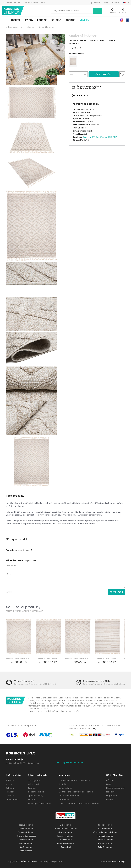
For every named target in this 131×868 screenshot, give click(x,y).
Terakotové (66, 847)
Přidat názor (116, 592)
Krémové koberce (105, 836)
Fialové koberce (65, 832)
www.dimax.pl (118, 861)
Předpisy (32, 788)
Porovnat (118, 13)
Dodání (32, 800)
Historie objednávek (116, 788)
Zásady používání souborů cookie (75, 780)
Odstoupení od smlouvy (40, 803)
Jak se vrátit (34, 784)
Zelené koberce (105, 847)
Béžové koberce (26, 825)
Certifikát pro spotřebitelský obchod (76, 792)
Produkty (110, 792)
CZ (128, 2)
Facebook (128, 20)
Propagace (112, 796)
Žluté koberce (65, 840)
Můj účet (99, 13)
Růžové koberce (105, 844)
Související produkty (23, 607)
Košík (127, 13)
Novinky (84, 20)
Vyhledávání (86, 11)
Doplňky (70, 20)
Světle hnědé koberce (26, 836)
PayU (95, 729)
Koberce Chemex (13, 11)
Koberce (16, 20)
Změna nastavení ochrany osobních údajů (79, 803)
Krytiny (29, 20)
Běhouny (56, 20)
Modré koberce (26, 844)
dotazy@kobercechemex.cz (72, 762)
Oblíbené (108, 13)
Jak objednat (83, 95)
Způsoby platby (36, 796)
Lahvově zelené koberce (66, 829)
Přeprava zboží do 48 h (96, 681)
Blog (106, 3)
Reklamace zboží (36, 792)
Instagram (122, 20)
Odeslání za (11, 3)
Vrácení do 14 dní (24, 681)
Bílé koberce (65, 825)
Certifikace (64, 800)
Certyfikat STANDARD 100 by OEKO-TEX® (100, 137)
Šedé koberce (26, 847)
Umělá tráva (12, 800)
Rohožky (42, 20)
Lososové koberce (65, 836)
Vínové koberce (26, 829)
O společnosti (94, 3)
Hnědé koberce (105, 825)
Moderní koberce (46, 27)
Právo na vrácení (34, 3)
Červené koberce (26, 832)
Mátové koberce (106, 840)
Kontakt (115, 3)
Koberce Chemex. (29, 861)
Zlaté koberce (26, 851)
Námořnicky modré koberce (105, 832)
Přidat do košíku (104, 74)
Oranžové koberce (65, 844)
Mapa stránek (65, 788)
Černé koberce (105, 829)
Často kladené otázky (69, 796)
